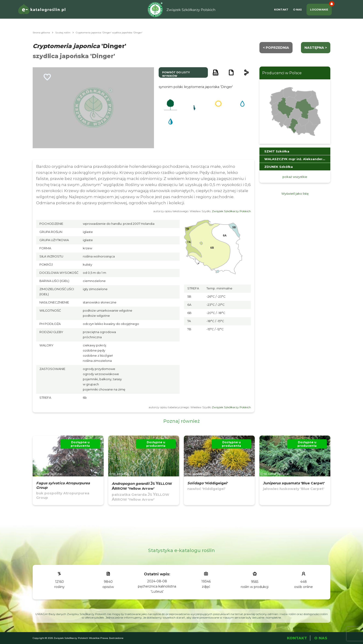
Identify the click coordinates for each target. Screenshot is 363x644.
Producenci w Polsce (282, 73)
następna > (316, 48)
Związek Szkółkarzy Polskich (231, 211)
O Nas (297, 10)
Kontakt (281, 10)
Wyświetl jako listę (295, 194)
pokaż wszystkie (295, 177)
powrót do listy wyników (176, 74)
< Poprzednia (276, 48)
